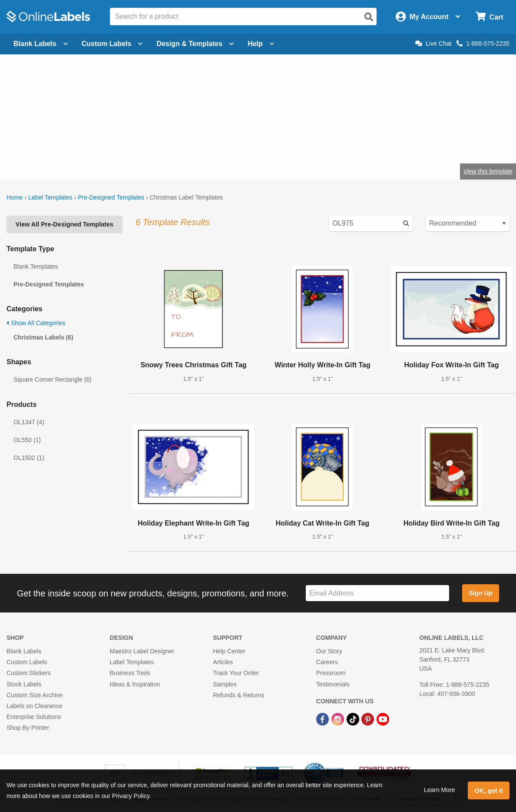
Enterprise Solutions (34, 717)
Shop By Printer (28, 728)
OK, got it (489, 791)
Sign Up (480, 593)
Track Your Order (236, 673)
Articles (223, 662)
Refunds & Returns (238, 695)
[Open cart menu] (489, 17)
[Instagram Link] (339, 719)
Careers (327, 662)
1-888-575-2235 (483, 43)
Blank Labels (24, 651)
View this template (488, 171)
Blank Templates (36, 266)
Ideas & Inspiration (135, 684)
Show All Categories (36, 323)
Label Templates (50, 197)
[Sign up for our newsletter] (377, 593)
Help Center (229, 651)
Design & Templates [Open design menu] (195, 44)
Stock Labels (24, 684)
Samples (225, 684)
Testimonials (333, 684)
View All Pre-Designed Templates (64, 224)
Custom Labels (27, 662)
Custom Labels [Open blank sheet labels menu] (112, 44)
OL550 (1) (27, 440)
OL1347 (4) (29, 422)
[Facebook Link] (323, 719)
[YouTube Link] (383, 719)
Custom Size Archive (35, 695)
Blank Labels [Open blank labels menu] (41, 44)
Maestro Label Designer (142, 651)
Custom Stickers (29, 673)
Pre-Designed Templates (111, 197)
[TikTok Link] (354, 719)
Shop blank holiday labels (54, 143)
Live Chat (433, 43)
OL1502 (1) (29, 458)
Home (15, 197)
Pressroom (331, 673)
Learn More (440, 790)
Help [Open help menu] (261, 44)
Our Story (329, 651)
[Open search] (369, 17)
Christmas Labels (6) (43, 337)
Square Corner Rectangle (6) (53, 379)
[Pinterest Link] (369, 719)
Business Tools (130, 673)
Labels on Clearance (34, 706)
